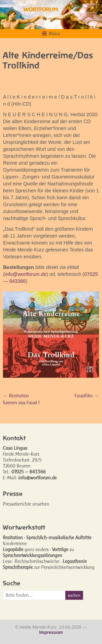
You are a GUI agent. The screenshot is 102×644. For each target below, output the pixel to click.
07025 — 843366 (29, 472)
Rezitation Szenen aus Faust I (21, 399)
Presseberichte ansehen (26, 504)
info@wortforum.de (25, 274)
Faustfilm (86, 396)
